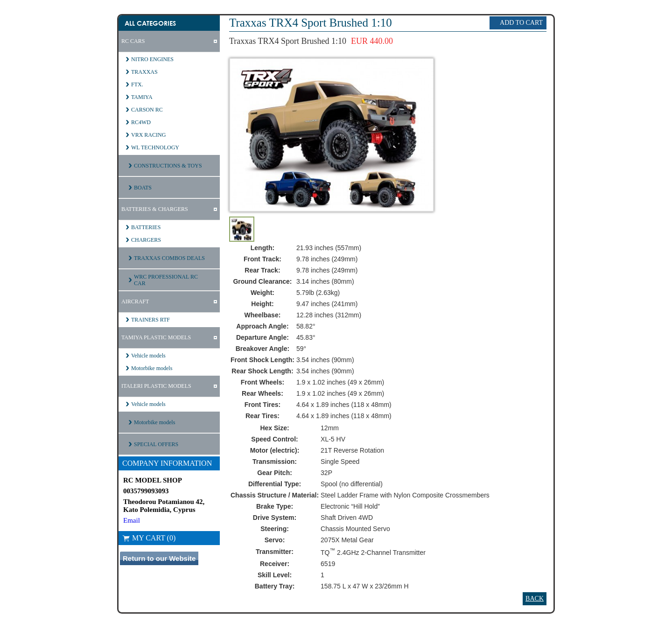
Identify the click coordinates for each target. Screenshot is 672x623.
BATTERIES (146, 227)
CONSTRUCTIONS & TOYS (168, 166)
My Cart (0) (149, 538)
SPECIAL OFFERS (156, 444)
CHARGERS (146, 240)
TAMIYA (142, 97)
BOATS (143, 188)
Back (535, 598)
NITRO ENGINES (152, 59)
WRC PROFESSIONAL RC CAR (166, 280)
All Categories (150, 23)
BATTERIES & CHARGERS (155, 209)
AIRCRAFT (135, 301)
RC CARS (133, 41)
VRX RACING (148, 135)
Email (132, 520)
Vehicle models (148, 356)
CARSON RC (147, 110)
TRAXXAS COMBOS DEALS (169, 258)
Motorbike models (152, 368)
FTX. (137, 84)
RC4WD (141, 122)
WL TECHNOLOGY (155, 147)
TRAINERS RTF (150, 320)
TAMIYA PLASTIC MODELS (156, 337)
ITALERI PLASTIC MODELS (156, 386)
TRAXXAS (144, 72)
